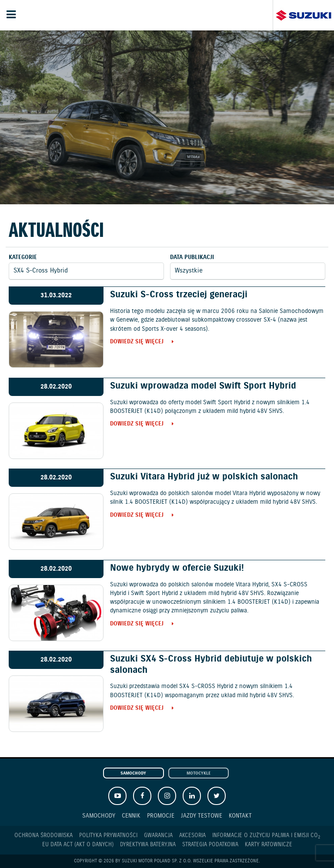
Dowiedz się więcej (137, 342)
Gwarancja (158, 836)
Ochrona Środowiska (43, 836)
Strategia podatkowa (210, 845)
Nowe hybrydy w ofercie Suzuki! (177, 568)
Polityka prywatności (108, 836)
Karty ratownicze (269, 845)
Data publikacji (192, 258)
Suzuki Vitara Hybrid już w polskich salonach (204, 477)
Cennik (131, 816)
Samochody (133, 773)
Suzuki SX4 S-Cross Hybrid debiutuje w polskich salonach (211, 664)
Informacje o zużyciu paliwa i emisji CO (266, 836)
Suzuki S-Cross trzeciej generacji (179, 295)
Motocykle (199, 773)
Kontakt (240, 816)
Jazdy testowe (202, 816)
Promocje (161, 816)
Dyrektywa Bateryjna (148, 845)
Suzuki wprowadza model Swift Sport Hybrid (203, 386)
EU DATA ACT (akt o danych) (78, 845)
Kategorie (23, 258)
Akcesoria (192, 836)
